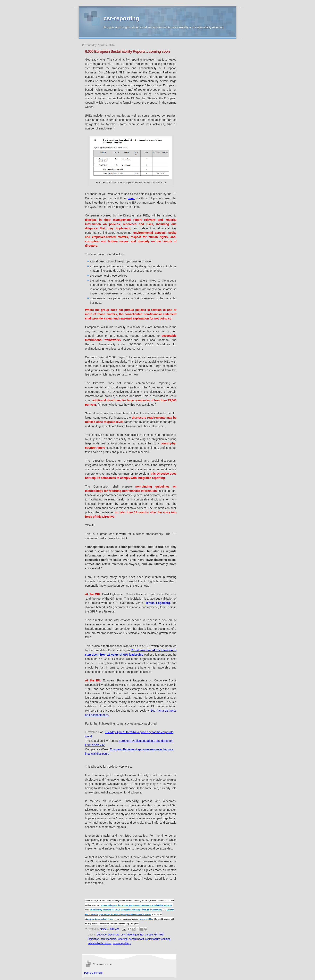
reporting (122, 939)
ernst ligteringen (130, 935)
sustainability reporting (158, 939)
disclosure (114, 935)
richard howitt (136, 939)
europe (149, 935)
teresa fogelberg (122, 943)
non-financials (108, 939)
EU (142, 935)
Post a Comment (93, 973)
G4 (156, 935)
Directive (102, 935)
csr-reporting (121, 18)
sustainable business (100, 943)
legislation (94, 939)
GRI (161, 935)
